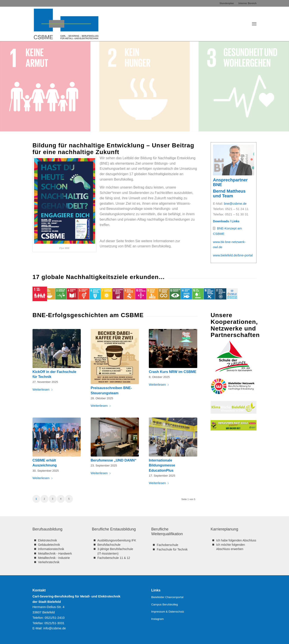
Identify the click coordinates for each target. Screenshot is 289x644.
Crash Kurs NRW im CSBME (173, 372)
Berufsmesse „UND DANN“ (114, 460)
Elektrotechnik (47, 540)
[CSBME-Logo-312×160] (66, 24)
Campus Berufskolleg (165, 604)
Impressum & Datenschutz (168, 612)
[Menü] (254, 24)
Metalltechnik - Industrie (54, 558)
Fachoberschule (168, 545)
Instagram (157, 619)
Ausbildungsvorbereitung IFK (117, 540)
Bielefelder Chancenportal (167, 597)
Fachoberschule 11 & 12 (114, 558)
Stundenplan (227, 3)
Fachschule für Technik (172, 549)
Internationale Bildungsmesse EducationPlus (162, 465)
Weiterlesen (43, 389)
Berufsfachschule (109, 545)
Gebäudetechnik (49, 545)
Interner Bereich (247, 3)
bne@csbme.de (235, 203)
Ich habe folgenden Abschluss (236, 540)
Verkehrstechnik (49, 562)
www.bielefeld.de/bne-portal (232, 255)
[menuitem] (227, 3)
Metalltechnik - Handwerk (55, 554)
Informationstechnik (51, 549)
